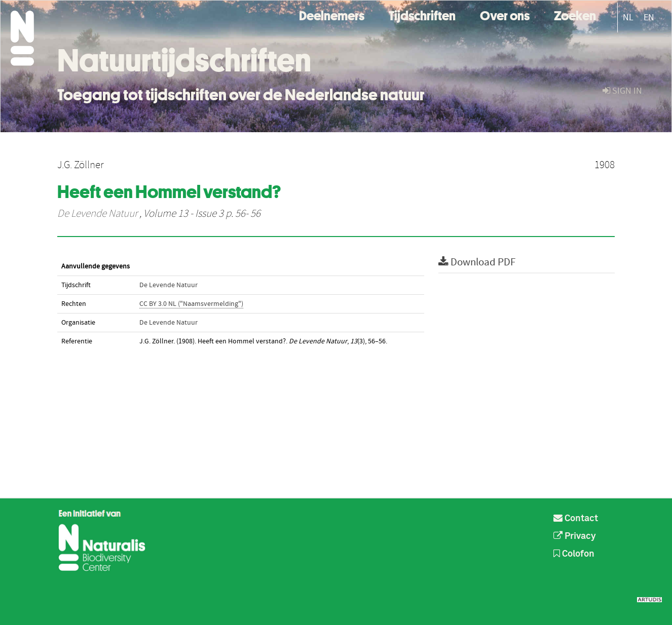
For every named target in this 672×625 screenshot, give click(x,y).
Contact (576, 519)
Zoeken (575, 14)
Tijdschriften (422, 14)
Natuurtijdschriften (184, 60)
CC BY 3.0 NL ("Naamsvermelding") (191, 304)
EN (649, 17)
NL (628, 17)
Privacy (575, 536)
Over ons (505, 14)
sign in (622, 91)
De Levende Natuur (97, 214)
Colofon (574, 554)
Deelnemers (332, 14)
